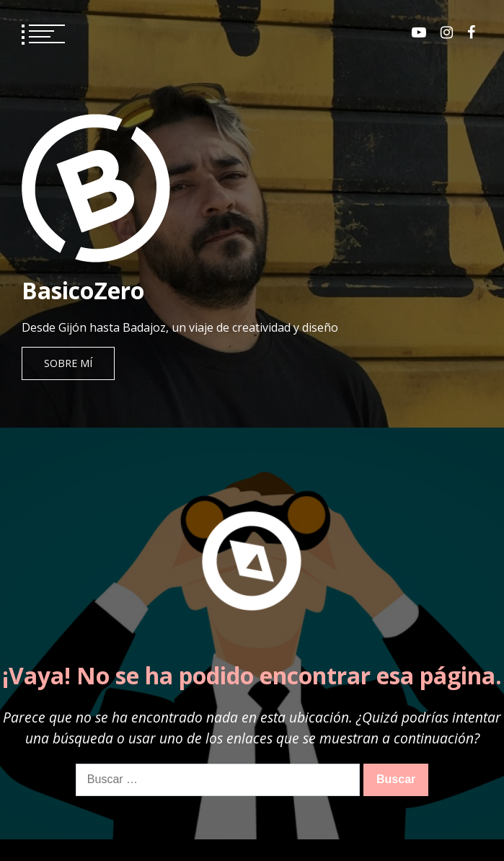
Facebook (471, 32)
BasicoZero (83, 290)
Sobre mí (68, 363)
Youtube (419, 32)
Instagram (447, 32)
